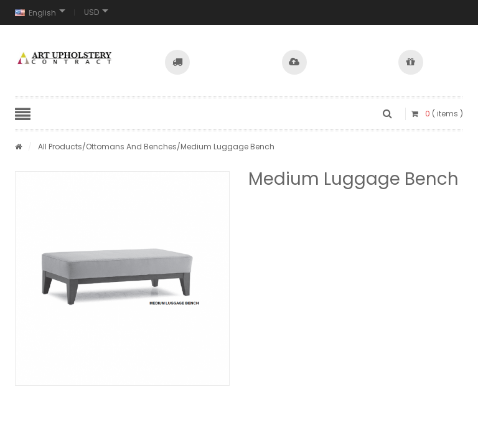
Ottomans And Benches (131, 147)
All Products (60, 147)
